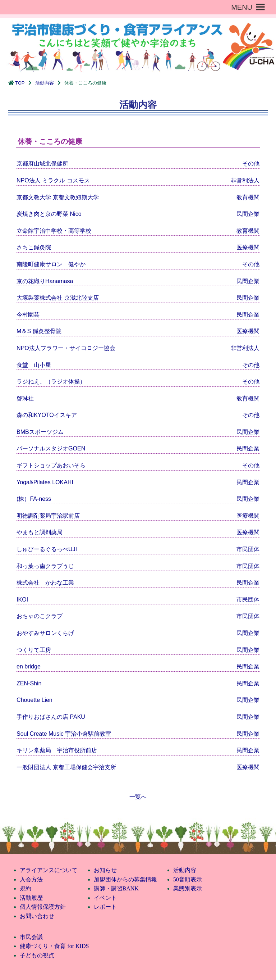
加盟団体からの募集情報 (125, 879)
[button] (242, 7)
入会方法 (31, 879)
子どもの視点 (37, 955)
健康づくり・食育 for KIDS (54, 946)
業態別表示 (188, 888)
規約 (26, 888)
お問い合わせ (37, 916)
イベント (105, 898)
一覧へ (138, 797)
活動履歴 (31, 898)
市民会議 (31, 937)
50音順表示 (188, 879)
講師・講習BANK (116, 888)
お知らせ (105, 870)
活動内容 (45, 83)
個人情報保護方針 (43, 907)
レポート (105, 907)
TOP (20, 83)
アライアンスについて (49, 870)
